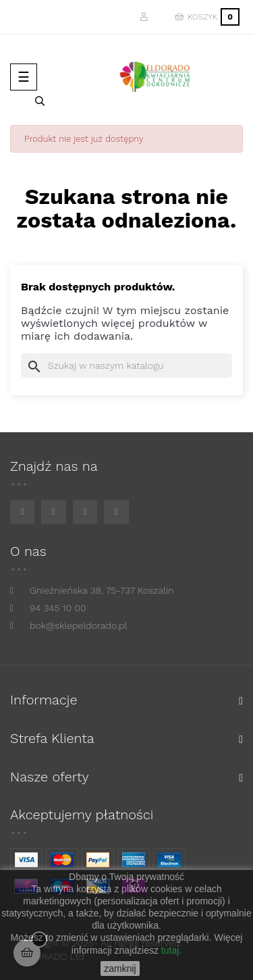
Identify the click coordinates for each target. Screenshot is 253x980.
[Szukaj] (126, 365)
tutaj (170, 950)
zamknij (120, 969)
